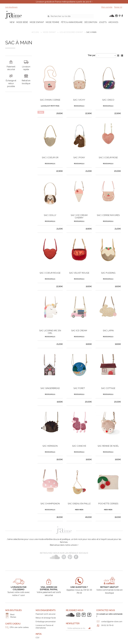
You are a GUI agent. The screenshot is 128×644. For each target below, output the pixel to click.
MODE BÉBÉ (22, 22)
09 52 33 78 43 (107, 625)
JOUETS (103, 22)
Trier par (92, 55)
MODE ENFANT (37, 22)
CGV (37, 638)
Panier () (118, 7)
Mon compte (107, 7)
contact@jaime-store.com (112, 622)
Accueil (35, 32)
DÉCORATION (91, 22)
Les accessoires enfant (71, 32)
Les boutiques (11, 7)
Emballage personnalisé (46, 622)
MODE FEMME (52, 22)
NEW (12, 22)
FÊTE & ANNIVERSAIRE (72, 22)
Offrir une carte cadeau (19, 627)
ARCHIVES (113, 22)
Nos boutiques (13, 610)
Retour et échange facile (46, 618)
